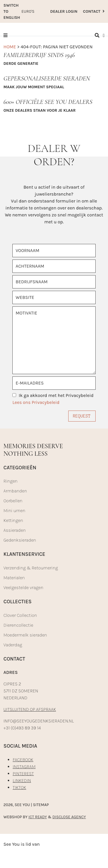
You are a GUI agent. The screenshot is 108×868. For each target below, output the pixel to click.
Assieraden (15, 530)
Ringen (11, 481)
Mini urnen (14, 511)
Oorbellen (13, 501)
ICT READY (38, 817)
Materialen (14, 578)
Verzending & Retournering (31, 568)
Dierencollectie (18, 625)
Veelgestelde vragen (23, 587)
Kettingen (13, 520)
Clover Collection (20, 615)
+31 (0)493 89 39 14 (22, 728)
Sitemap (41, 805)
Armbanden (15, 491)
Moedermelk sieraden (25, 635)
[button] (5, 35)
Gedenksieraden (20, 540)
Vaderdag (13, 645)
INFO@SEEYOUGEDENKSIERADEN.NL (39, 721)
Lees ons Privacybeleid (36, 402)
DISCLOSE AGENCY (69, 817)
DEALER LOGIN (64, 11)
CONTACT (94, 11)
